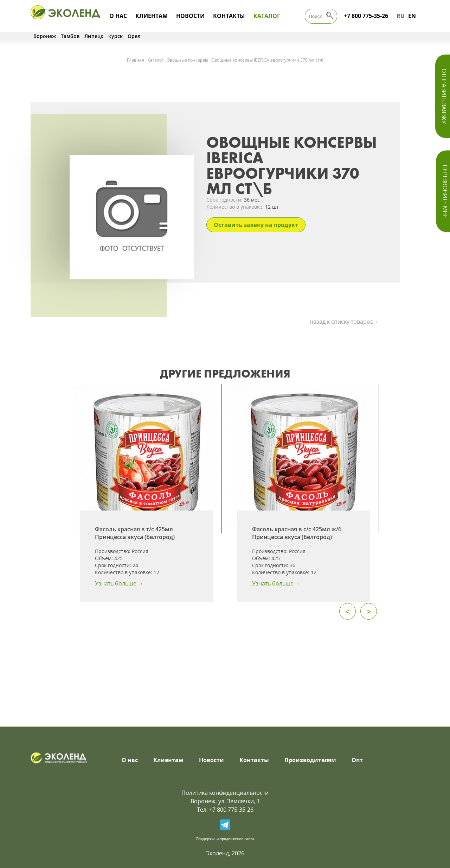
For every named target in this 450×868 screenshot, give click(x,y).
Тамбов (70, 36)
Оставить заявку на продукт (256, 225)
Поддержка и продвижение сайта (225, 839)
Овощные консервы (187, 60)
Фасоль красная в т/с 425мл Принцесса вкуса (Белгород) (135, 533)
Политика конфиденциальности (225, 793)
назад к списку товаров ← (345, 322)
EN (412, 16)
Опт (357, 760)
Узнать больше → (119, 583)
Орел (134, 36)
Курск (115, 36)
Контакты (229, 16)
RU (401, 16)
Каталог (267, 16)
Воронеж (45, 36)
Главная (136, 60)
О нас (118, 16)
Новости (190, 16)
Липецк (94, 36)
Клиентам (152, 16)
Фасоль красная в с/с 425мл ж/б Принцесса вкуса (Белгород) (297, 533)
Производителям (310, 760)
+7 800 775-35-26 (366, 16)
